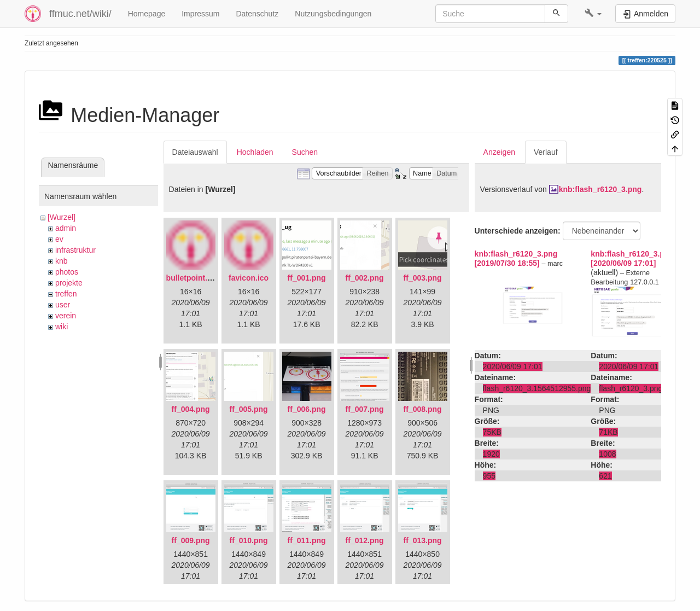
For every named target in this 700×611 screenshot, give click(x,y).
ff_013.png (423, 540)
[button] (593, 14)
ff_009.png (191, 540)
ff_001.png (307, 278)
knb (62, 261)
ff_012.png (365, 540)
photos (67, 272)
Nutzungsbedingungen (333, 14)
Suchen (305, 152)
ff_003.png (423, 278)
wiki (62, 327)
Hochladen (255, 152)
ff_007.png (365, 409)
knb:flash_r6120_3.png (600, 189)
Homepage (147, 14)
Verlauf (546, 152)
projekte (69, 283)
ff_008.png (423, 409)
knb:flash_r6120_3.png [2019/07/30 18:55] (516, 258)
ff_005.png (249, 409)
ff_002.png (365, 278)
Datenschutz (257, 14)
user (63, 305)
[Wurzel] (62, 217)
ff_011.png (307, 540)
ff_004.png (191, 409)
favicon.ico (249, 278)
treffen (66, 294)
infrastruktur (75, 250)
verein (66, 316)
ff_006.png (307, 409)
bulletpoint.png (194, 278)
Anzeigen (499, 152)
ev (59, 239)
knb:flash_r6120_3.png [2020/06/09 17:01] (632, 258)
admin (66, 228)
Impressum (200, 14)
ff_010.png (249, 540)
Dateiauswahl (195, 152)
